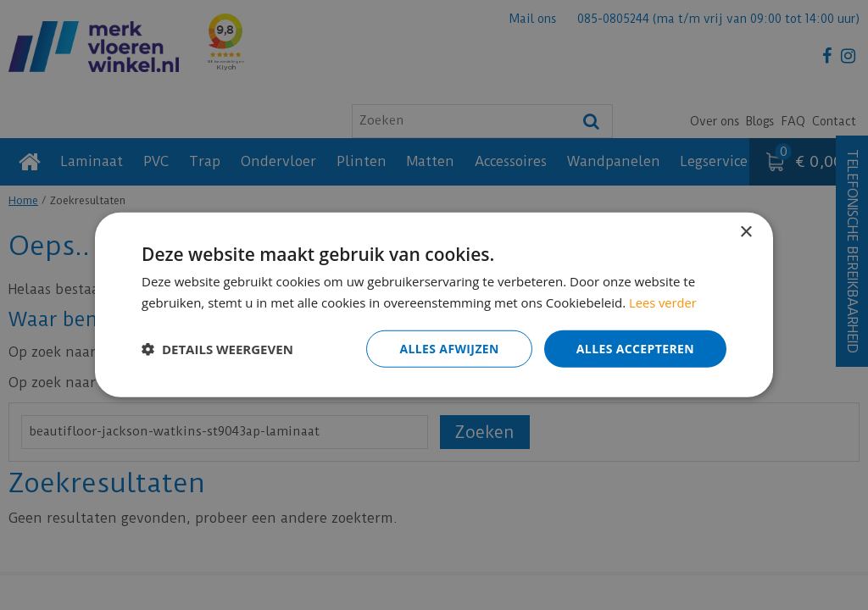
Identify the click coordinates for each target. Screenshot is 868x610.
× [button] (746, 233)
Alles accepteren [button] (635, 349)
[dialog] (434, 305)
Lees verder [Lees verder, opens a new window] (664, 302)
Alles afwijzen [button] (449, 349)
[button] (217, 349)
